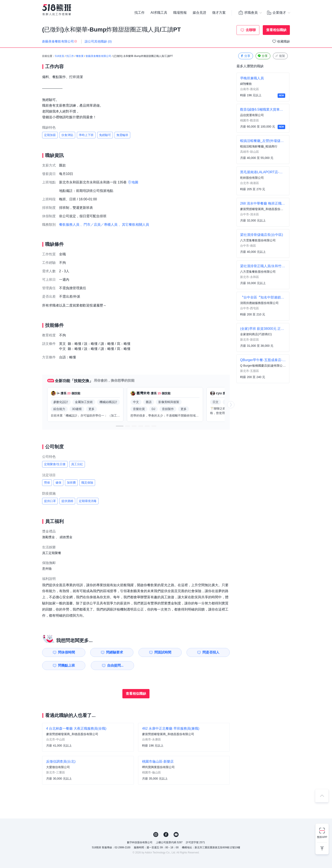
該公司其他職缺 (98, 41)
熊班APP (322, 837)
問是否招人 (211, 652)
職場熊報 (180, 13)
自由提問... (115, 665)
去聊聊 (251, 30)
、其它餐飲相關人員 (134, 225)
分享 (245, 56)
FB (166, 835)
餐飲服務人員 (69, 225)
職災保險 (87, 483)
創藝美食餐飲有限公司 (98, 56)
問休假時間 (66, 652)
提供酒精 (67, 501)
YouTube (176, 835)
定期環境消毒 (88, 501)
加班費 (71, 483)
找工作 (140, 13)
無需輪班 (122, 135)
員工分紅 (77, 464)
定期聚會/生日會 (55, 464)
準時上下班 (86, 135)
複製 (280, 56)
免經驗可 (105, 135)
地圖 (135, 182)
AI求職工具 (159, 13)
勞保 (47, 483)
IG (156, 835)
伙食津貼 (67, 135)
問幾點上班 (66, 665)
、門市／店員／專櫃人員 (99, 225)
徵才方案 (219, 13)
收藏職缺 (284, 41)
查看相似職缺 (276, 30)
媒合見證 (199, 13)
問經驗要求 (115, 652)
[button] (120, 426)
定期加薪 (50, 135)
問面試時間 (163, 652)
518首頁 (59, 56)
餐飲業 (80, 56)
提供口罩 (50, 501)
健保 (58, 483)
